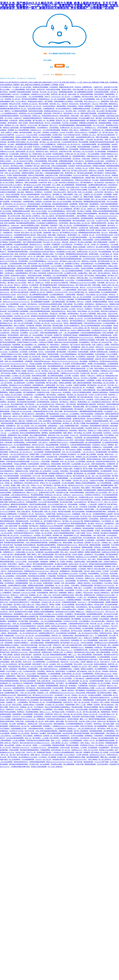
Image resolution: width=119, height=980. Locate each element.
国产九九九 (54, 125)
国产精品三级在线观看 (85, 173)
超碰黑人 (22, 564)
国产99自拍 (4, 454)
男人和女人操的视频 (40, 159)
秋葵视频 (12, 92)
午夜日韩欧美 (72, 352)
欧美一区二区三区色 (68, 461)
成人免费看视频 (69, 764)
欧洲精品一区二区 (36, 595)
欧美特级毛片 (90, 304)
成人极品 (111, 223)
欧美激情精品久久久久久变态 (97, 690)
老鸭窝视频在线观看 (16, 380)
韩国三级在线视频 (33, 459)
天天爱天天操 (62, 757)
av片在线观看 (39, 452)
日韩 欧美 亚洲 (8, 545)
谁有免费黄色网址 (54, 516)
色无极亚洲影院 (58, 154)
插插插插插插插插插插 (11, 616)
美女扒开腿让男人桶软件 (9, 421)
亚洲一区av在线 (105, 659)
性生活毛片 (96, 616)
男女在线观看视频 (105, 252)
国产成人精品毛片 (105, 273)
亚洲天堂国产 (13, 564)
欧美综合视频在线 (30, 545)
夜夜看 (81, 554)
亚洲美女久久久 (36, 130)
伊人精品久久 (10, 697)
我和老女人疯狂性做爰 (11, 128)
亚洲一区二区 (73, 507)
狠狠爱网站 (7, 414)
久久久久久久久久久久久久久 (52, 657)
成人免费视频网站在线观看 (84, 92)
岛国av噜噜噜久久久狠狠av (64, 101)
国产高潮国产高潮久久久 (53, 521)
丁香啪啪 (76, 669)
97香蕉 (98, 531)
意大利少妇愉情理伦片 (64, 108)
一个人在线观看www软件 (9, 113)
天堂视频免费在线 (22, 581)
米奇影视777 (65, 445)
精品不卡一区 (114, 516)
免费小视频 (52, 235)
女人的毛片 (24, 628)
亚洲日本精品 (94, 228)
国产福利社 (73, 626)
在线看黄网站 (17, 714)
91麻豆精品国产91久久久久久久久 (24, 318)
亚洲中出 (25, 285)
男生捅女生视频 (111, 111)
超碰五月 (42, 466)
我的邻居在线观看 (7, 423)
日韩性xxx (67, 495)
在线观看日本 (8, 232)
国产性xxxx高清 (88, 97)
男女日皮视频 (73, 340)
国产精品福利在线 (7, 209)
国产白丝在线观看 (79, 511)
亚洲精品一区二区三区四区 (42, 578)
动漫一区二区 (87, 514)
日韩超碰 (8, 430)
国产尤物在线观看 (57, 597)
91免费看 (4, 666)
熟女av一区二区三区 (91, 714)
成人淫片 (32, 218)
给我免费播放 (50, 585)
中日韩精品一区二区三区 (23, 578)
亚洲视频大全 (94, 361)
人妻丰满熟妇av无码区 (109, 438)
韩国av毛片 (10, 709)
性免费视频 (74, 204)
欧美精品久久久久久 (64, 514)
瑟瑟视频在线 (76, 347)
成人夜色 (65, 309)
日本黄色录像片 (16, 201)
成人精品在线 (43, 407)
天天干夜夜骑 (60, 254)
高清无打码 (41, 89)
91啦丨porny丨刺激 (11, 473)
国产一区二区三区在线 (99, 199)
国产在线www (44, 125)
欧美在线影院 (98, 655)
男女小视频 (59, 411)
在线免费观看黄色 (22, 273)
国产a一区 (5, 755)
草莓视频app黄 (113, 316)
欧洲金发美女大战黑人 (36, 101)
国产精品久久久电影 (15, 266)
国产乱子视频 (88, 469)
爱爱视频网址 (51, 418)
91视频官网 (56, 244)
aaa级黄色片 (29, 271)
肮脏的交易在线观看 (20, 175)
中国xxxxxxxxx (56, 392)
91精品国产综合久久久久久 (59, 442)
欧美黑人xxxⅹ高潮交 (107, 750)
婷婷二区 (31, 283)
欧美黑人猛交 (70, 709)
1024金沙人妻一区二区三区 (51, 602)
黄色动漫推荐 (99, 94)
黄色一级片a (26, 488)
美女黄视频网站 (94, 573)
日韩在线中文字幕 (20, 256)
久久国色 (114, 89)
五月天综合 (105, 573)
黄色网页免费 (72, 359)
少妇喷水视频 (53, 538)
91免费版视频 (100, 268)
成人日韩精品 (78, 163)
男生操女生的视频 (72, 745)
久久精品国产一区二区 (100, 108)
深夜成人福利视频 (25, 120)
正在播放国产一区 (95, 132)
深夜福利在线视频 (59, 745)
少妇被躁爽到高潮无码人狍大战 (25, 235)
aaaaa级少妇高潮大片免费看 (76, 459)
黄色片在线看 (53, 573)
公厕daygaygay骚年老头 (109, 228)
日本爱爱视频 (10, 271)
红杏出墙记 (76, 488)
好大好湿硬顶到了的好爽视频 (18, 311)
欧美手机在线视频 (87, 414)
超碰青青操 (105, 101)
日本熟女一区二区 (82, 168)
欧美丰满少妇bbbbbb (84, 166)
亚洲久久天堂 (14, 707)
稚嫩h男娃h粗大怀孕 (67, 87)
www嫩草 (43, 733)
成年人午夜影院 (20, 325)
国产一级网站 (42, 409)
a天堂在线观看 (103, 128)
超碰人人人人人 (32, 492)
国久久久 (56, 232)
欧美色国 (33, 156)
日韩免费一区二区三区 (37, 292)
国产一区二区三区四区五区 (107, 187)
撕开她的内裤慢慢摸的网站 (52, 170)
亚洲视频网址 (13, 621)
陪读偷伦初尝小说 (65, 387)
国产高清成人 (48, 485)
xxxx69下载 (5, 554)
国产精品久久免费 (45, 645)
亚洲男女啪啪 (94, 254)
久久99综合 (43, 757)
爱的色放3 (35, 733)
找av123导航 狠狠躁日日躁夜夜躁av (58, 707)
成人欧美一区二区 (17, 674)
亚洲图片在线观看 (99, 166)
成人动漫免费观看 (104, 144)
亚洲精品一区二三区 (12, 125)
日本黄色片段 (114, 206)
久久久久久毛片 (53, 261)
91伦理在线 (99, 528)
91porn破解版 (100, 554)
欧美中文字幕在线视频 (36, 175)
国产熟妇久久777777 (95, 502)
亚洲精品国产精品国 (71, 335)
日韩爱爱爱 (29, 361)
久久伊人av (65, 414)
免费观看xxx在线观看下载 (88, 123)
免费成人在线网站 (16, 392)
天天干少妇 (91, 221)
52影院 (89, 526)
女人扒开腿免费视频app (57, 211)
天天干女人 (13, 528)
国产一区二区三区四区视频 (23, 323)
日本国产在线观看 (65, 247)
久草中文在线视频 (87, 643)
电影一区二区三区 (66, 225)
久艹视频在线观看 (102, 635)
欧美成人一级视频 (34, 640)
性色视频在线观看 (90, 490)
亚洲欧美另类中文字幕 (59, 337)
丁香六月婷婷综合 (102, 356)
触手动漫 (110, 249)
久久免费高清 (81, 356)
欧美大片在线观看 (78, 428)
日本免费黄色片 (43, 128)
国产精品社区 (33, 304)
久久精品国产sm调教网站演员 (47, 223)
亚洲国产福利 (39, 187)
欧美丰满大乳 (45, 509)
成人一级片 (92, 559)
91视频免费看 (33, 669)
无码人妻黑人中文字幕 (91, 306)
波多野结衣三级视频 (61, 139)
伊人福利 (11, 144)
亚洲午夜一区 (59, 263)
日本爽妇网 (61, 199)
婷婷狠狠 (39, 325)
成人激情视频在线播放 (32, 309)
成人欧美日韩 (99, 182)
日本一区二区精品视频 (39, 426)
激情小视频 (60, 721)
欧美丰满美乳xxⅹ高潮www (62, 328)
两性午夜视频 (97, 488)
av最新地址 (62, 395)
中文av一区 (45, 390)
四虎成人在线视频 (21, 218)
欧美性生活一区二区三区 (44, 490)
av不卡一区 (31, 256)
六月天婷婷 (112, 690)
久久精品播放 (90, 540)
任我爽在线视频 (71, 416)
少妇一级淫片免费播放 (40, 213)
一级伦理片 (98, 576)
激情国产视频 (90, 178)
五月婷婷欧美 (10, 583)
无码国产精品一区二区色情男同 (40, 471)
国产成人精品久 (96, 366)
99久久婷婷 (78, 664)
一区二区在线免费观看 (36, 97)
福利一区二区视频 (101, 97)
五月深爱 (68, 376)
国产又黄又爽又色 (16, 187)
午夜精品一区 (94, 206)
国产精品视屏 (5, 230)
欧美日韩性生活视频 (53, 89)
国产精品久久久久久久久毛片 (90, 256)
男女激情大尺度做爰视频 (66, 500)
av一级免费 (54, 247)
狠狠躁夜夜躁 (63, 538)
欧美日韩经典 (65, 116)
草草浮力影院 (71, 211)
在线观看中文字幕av (72, 263)
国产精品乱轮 (112, 721)
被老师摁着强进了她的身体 (87, 404)
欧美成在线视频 (88, 528)
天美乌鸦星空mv (82, 607)
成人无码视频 (11, 540)
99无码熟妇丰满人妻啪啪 (37, 576)
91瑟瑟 (92, 168)
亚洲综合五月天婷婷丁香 (110, 552)
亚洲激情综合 (110, 523)
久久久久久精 (33, 125)
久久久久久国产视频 (102, 762)
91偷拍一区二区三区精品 (42, 287)
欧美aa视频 (114, 232)
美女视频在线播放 (17, 347)
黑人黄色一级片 (71, 111)
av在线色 (104, 306)
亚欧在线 (65, 242)
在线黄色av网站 (80, 562)
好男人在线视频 (10, 223)
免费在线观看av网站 (105, 290)
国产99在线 (78, 762)
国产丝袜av (56, 271)
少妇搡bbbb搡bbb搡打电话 (98, 185)
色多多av (78, 87)
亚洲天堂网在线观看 (63, 447)
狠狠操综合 (30, 192)
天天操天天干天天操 (102, 280)
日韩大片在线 (113, 314)
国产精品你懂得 (62, 519)
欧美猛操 (98, 500)
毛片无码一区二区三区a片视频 (52, 755)
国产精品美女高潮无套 (14, 619)
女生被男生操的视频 (53, 278)
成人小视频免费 (24, 190)
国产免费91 (103, 120)
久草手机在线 (33, 600)
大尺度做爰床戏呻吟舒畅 (18, 263)
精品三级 (79, 752)
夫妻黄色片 (65, 345)
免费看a (90, 705)
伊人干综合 (9, 118)
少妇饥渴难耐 (101, 540)
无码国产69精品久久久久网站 (69, 268)
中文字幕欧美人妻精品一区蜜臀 (101, 590)
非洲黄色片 (39, 192)
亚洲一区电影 (23, 123)
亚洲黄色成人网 (23, 540)
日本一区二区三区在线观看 (72, 452)
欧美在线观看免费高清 (79, 523)
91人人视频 (56, 185)
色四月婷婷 (48, 113)
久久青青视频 (17, 378)
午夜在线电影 (11, 399)
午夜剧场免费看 (58, 578)
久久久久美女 (70, 280)
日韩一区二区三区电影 (13, 173)
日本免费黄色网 (20, 519)
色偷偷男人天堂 (32, 421)
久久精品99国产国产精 (70, 142)
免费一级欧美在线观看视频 (93, 163)
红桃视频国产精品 (66, 669)
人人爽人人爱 (52, 340)
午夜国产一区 (78, 197)
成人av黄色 (101, 111)
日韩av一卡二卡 (37, 485)
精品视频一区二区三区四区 (23, 249)
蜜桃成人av (80, 612)
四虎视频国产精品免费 (76, 540)
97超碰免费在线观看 (64, 297)
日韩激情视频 (80, 526)
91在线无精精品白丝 (24, 240)
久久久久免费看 (57, 266)
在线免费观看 (30, 490)
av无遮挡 (76, 376)
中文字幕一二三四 (82, 590)
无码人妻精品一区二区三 (60, 743)
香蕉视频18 (23, 669)
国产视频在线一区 (58, 449)
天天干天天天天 (23, 294)
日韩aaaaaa (46, 306)
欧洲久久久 (97, 428)
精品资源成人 (55, 345)
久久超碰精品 (75, 414)
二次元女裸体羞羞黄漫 (15, 228)
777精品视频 (51, 576)
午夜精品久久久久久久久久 (95, 612)
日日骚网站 (24, 333)
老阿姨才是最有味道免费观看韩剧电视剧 (68, 259)
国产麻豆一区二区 (80, 209)
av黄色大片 (18, 118)
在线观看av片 (114, 352)
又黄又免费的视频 (90, 645)
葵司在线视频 (73, 504)
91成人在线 (97, 449)
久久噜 (79, 755)
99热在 (111, 302)
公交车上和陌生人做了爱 (81, 328)
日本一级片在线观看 (89, 550)
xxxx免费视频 (80, 230)
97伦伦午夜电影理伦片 (28, 626)
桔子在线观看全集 (90, 538)
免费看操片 (18, 597)
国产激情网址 (71, 302)
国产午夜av (33, 273)
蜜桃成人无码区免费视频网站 (87, 213)
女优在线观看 (56, 123)
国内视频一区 (58, 194)
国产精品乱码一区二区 (37, 702)
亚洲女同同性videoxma (50, 116)
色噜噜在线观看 (73, 99)
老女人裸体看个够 (112, 340)
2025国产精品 (8, 321)
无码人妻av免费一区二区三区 (83, 89)
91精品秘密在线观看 (24, 92)
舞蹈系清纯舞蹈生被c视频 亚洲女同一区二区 (31, 423)
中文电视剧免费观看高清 (85, 280)
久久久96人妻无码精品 (57, 213)
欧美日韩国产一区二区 (40, 664)
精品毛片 (55, 256)
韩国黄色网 (72, 397)
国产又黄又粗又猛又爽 (102, 89)
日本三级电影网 (60, 237)
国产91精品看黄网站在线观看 (105, 409)
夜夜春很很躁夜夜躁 (107, 180)
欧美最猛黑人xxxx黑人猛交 (95, 161)
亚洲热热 (39, 201)
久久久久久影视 (21, 97)
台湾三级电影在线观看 (32, 609)
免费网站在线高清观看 (36, 585)
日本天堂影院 (54, 738)
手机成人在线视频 (99, 116)
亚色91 (48, 256)
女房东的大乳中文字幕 (55, 273)
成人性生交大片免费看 (109, 609)
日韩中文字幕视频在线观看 (82, 392)
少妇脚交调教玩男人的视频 (17, 585)
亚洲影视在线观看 (67, 409)
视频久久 (42, 438)
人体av (59, 321)
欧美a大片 (73, 242)
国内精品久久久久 (36, 244)
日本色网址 (14, 607)
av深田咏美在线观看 (64, 418)
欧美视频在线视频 (35, 254)
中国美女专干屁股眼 (46, 342)
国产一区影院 (93, 666)
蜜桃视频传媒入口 (64, 488)
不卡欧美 (23, 197)
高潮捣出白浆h (47, 652)
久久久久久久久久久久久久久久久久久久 (14, 364)
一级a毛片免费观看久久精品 (30, 225)
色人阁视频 (51, 120)
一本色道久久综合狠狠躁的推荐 (64, 752)
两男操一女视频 (21, 371)
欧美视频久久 (22, 724)
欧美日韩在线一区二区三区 (48, 299)
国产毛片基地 (89, 275)
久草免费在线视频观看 (86, 359)
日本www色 (104, 206)
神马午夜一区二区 (97, 624)
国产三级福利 (8, 249)
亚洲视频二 (69, 438)
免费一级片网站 (16, 662)
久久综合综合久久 (13, 206)
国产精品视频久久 (58, 147)
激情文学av (83, 430)
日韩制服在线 (48, 590)
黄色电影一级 (58, 535)
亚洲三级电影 (68, 304)
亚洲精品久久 (97, 447)
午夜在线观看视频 (41, 161)
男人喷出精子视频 (66, 502)
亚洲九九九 (4, 380)
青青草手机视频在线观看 (38, 504)
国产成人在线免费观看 (34, 590)
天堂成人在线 (17, 387)
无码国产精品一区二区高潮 (14, 147)
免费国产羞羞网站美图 (93, 552)
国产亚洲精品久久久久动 (68, 232)
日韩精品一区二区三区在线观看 (87, 457)
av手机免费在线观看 (17, 490)
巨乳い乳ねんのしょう (92, 101)
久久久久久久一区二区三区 (61, 97)
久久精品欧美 (34, 285)
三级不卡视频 (81, 533)
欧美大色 (7, 330)
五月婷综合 (77, 159)
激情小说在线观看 (109, 459)
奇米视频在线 (62, 576)
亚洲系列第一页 (71, 173)
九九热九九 (55, 640)
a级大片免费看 (16, 550)
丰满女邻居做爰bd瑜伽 (59, 507)
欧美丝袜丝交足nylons (67, 285)
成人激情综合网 (20, 383)
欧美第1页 (55, 402)
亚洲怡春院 (112, 511)
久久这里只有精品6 (27, 247)
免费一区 (108, 139)
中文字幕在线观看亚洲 (62, 550)
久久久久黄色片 (21, 101)
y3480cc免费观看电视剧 (103, 240)
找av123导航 (81, 693)
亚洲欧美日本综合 (106, 633)
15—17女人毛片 (99, 125)
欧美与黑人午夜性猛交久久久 (69, 182)
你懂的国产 (28, 469)
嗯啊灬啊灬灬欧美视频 (108, 757)
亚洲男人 (112, 726)
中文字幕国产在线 (46, 430)
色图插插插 (55, 461)
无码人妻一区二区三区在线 (73, 714)
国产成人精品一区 (39, 120)
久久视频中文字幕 (70, 273)
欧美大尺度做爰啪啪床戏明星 (30, 433)
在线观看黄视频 (44, 497)
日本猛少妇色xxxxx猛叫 (9, 190)
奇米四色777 (9, 340)
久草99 (112, 221)
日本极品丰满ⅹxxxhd (86, 497)
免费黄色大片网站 (11, 149)
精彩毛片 (23, 125)
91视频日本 (78, 469)
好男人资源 (9, 156)
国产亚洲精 (49, 101)
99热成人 (92, 216)
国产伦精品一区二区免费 (83, 433)
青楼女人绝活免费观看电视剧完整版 (105, 211)
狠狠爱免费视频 (33, 206)
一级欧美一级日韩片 (84, 583)
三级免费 (112, 242)
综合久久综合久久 (81, 132)
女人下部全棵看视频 (22, 130)
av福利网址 (86, 366)
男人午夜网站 (79, 304)
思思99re (7, 299)
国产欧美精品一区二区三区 (62, 421)
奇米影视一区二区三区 (13, 99)
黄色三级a (79, 595)
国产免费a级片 (92, 120)
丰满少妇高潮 (39, 714)
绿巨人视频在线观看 (100, 242)
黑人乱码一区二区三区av (49, 92)
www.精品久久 (110, 182)
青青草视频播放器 (33, 676)
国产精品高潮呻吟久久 (78, 321)
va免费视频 (37, 347)
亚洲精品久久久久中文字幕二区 (67, 249)
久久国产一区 (82, 597)
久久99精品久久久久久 (64, 197)
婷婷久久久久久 (51, 488)
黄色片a (8, 378)
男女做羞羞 (84, 361)
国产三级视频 (67, 480)
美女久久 (77, 378)
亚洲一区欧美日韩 (21, 254)
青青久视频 (104, 104)
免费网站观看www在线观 (82, 108)
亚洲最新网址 (108, 309)
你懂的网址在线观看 (112, 130)
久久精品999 (47, 201)
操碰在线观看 (33, 280)
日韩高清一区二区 (88, 235)
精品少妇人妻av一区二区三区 (80, 223)
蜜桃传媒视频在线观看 (78, 120)
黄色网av (65, 130)
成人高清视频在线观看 (64, 163)
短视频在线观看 (37, 726)
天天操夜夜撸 (93, 748)
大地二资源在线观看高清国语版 (36, 380)
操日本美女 (111, 225)
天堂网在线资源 (38, 624)
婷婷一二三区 (56, 740)
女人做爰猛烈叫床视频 (110, 442)
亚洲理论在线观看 (28, 588)
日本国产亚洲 (57, 135)
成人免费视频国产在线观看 (40, 302)
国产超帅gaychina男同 (104, 178)
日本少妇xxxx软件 (60, 192)
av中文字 (16, 94)
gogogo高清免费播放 (43, 635)
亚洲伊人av (37, 116)
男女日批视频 (44, 104)
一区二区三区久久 (89, 452)
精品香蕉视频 (40, 383)
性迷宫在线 (88, 266)
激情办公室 (55, 571)
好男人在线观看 (108, 333)
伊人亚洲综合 (5, 504)
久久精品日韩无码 (30, 671)
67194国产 (70, 132)
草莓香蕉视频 (70, 705)
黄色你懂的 (45, 225)
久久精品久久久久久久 (22, 500)
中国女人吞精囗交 (104, 430)
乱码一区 (99, 99)
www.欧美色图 (45, 137)
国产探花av (4, 92)
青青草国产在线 (51, 428)
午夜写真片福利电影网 (30, 516)
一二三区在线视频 (45, 745)
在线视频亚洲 (69, 526)
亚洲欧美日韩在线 (101, 337)
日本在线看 (42, 340)
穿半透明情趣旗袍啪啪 (67, 125)
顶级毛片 (73, 402)
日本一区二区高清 (48, 216)
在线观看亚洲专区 (19, 688)
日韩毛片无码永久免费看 (79, 190)
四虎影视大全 (50, 249)
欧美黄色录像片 (73, 314)
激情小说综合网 (54, 409)
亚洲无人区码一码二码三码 (37, 230)
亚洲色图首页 (37, 709)
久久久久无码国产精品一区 (78, 292)
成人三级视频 (91, 454)
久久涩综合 (54, 190)
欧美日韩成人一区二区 (72, 113)
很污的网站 (12, 142)
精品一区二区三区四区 (39, 211)
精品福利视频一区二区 (72, 535)
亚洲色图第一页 (43, 345)
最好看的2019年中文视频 (46, 318)
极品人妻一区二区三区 (13, 657)
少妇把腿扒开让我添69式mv (101, 402)
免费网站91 (38, 736)
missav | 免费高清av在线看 (81, 330)
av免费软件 (96, 147)
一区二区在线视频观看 (87, 99)
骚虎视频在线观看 (113, 166)
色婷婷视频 (30, 278)
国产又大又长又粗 (75, 390)
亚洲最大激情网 (53, 373)
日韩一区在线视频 (60, 697)
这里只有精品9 (80, 440)
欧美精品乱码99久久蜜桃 (35, 428)
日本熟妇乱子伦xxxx (87, 745)
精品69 (23, 314)
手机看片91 (54, 314)
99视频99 (87, 752)
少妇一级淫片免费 (11, 526)
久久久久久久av (57, 323)
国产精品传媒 (47, 204)
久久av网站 (66, 547)
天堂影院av (96, 445)
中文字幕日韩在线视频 (11, 476)
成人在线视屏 (28, 187)
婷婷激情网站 (110, 94)
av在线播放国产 (104, 748)
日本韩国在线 (111, 161)
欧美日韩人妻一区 (79, 387)
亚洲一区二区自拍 (68, 230)
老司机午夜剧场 (73, 719)
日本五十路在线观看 (13, 194)
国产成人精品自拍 (108, 705)
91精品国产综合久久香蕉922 (29, 178)
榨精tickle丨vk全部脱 (97, 170)
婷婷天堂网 (47, 325)
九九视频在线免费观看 (20, 111)
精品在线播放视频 (84, 147)
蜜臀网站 (45, 433)
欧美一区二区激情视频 (20, 430)
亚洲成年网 (38, 655)
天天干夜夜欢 (6, 318)
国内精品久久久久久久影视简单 (69, 218)
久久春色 (23, 304)
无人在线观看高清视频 (109, 292)
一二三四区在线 (13, 433)
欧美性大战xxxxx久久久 (60, 626)
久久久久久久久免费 (94, 287)
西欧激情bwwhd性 (93, 440)
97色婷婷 (72, 166)
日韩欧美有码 (54, 347)
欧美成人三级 (58, 652)
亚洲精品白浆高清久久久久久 (54, 111)
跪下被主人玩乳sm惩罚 (80, 170)
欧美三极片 (40, 173)
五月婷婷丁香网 (69, 137)
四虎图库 (98, 197)
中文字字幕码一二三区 (100, 416)
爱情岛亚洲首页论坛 (59, 311)
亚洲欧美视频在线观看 (50, 221)
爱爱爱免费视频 (63, 478)
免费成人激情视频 (65, 383)
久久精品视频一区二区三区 (81, 464)
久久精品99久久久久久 (100, 330)
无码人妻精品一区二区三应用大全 (100, 759)
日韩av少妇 (47, 566)
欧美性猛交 (101, 404)
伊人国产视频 (23, 621)
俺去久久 (17, 285)
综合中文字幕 (30, 731)
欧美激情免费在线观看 (41, 416)
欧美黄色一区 (68, 423)
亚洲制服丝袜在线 (78, 178)
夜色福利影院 (34, 581)
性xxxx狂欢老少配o (98, 621)
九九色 (114, 662)
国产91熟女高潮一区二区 (107, 261)
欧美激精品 (47, 275)
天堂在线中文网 (52, 457)
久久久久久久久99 (61, 292)
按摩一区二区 (110, 631)
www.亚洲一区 (38, 469)
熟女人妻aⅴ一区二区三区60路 (32, 232)
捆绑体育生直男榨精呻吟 (106, 490)
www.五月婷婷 (11, 259)
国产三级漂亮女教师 (43, 607)
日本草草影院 (64, 223)
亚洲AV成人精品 (83, 278)
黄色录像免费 (99, 566)
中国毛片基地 (59, 557)
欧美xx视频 (46, 461)
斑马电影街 (12, 402)
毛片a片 (48, 123)
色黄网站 (14, 299)
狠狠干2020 (109, 454)
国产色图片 (60, 683)
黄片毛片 (6, 166)
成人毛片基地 (108, 99)
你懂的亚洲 (41, 719)
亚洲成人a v (12, 306)
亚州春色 (105, 671)
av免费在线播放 (19, 442)
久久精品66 (21, 459)
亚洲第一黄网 (16, 485)
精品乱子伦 (111, 540)
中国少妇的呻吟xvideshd (93, 323)
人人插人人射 (104, 373)
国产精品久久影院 (17, 166)
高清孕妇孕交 (76, 550)
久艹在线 (102, 190)
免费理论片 (20, 182)
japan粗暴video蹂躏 (52, 552)
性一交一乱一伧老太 (63, 585)
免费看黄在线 (87, 87)
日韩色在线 (15, 333)
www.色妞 (21, 192)
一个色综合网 (92, 504)
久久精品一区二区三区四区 (22, 87)
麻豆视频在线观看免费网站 (40, 190)
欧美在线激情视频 (87, 94)
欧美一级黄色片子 (25, 416)
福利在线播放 (93, 466)
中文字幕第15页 (67, 244)
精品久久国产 (10, 590)
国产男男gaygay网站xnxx (53, 364)
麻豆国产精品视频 (65, 511)
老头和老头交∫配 (64, 228)
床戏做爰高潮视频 (105, 123)
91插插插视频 (19, 237)
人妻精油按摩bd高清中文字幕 (43, 411)
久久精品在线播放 (45, 135)
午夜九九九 (91, 376)
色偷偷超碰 (44, 562)
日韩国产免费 (51, 514)
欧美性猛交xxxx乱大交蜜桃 (65, 612)
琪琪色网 (106, 576)
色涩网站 (42, 686)
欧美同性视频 (27, 566)
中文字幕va (108, 583)
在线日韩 (98, 359)
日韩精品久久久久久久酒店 (41, 94)
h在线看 (57, 583)
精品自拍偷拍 (8, 690)
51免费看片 (29, 166)
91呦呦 (99, 380)
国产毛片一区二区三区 (34, 106)
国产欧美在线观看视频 (47, 321)
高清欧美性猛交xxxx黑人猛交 (88, 659)
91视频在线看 (9, 635)
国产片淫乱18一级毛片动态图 (81, 345)
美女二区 (28, 738)
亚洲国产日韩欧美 (25, 159)
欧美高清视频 (41, 523)
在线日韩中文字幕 (66, 151)
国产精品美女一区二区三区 (97, 385)
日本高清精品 (54, 128)
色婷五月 (8, 314)
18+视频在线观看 (7, 519)
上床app (113, 137)
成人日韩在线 (79, 542)
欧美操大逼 (91, 461)
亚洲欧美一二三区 (33, 399)
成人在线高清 (76, 547)
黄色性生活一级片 (42, 151)
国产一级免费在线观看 (18, 554)
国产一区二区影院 (23, 426)
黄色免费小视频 (79, 407)
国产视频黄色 (81, 690)
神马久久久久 (36, 163)
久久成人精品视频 (106, 328)
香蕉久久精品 (42, 235)
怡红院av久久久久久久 (105, 473)
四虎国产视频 (35, 454)
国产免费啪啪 (76, 619)
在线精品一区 (64, 190)
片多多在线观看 (31, 368)
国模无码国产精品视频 (89, 113)
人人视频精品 (76, 97)
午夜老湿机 (9, 442)
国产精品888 (79, 409)
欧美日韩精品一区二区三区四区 (104, 383)
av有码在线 (48, 209)
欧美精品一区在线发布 (51, 132)
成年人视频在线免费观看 (106, 390)
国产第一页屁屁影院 (10, 669)
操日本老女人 (109, 192)
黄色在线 (22, 106)
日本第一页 (95, 244)
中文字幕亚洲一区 (36, 521)
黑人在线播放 (23, 526)
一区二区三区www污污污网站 (23, 161)
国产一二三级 (114, 421)
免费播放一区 (54, 562)
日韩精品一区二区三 (89, 135)
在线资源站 (43, 516)
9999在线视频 (110, 469)
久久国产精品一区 (106, 254)
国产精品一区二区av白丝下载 (50, 142)
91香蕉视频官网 (43, 593)
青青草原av (98, 724)
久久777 (23, 206)
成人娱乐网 (23, 507)
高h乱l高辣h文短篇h (35, 108)
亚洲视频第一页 (98, 631)
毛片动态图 (49, 335)
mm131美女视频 (82, 709)
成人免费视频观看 (68, 185)
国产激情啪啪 (113, 452)
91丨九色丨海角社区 (55, 767)
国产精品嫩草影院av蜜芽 (49, 285)
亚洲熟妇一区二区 (27, 707)
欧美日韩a (52, 435)
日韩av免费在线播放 (77, 492)
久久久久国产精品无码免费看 (77, 237)
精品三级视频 (99, 469)
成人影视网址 (39, 717)
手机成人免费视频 (87, 268)
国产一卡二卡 (108, 526)
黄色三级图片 (86, 488)
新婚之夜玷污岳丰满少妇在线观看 (60, 159)
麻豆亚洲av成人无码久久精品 (85, 652)
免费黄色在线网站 (28, 173)
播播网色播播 (53, 387)
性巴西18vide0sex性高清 (109, 361)
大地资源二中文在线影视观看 (56, 359)
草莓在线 (45, 356)
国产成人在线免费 (95, 607)
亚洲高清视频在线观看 (37, 762)
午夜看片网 (49, 714)
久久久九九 (7, 688)
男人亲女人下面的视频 (66, 299)
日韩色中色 (95, 159)
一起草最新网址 (40, 395)
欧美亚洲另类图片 (16, 242)
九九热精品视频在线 (57, 294)
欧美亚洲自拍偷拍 (34, 204)
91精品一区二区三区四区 (79, 206)
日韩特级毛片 (104, 244)
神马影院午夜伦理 (59, 759)
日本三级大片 (79, 161)
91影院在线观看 (34, 464)
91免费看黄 (78, 266)
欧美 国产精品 (112, 504)
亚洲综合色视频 (94, 292)
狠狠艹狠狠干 (68, 433)
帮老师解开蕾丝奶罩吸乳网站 (18, 252)
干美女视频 (86, 600)
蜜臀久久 (35, 678)
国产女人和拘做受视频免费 (30, 194)
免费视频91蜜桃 (76, 240)
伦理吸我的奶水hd (19, 492)
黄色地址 (74, 228)
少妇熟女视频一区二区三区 (25, 552)
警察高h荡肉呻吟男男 (99, 223)
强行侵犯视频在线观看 (19, 409)
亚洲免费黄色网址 (79, 156)
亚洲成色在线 (65, 347)
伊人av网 (112, 635)
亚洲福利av (17, 414)
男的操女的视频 (53, 354)
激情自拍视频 (31, 209)
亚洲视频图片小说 (55, 542)
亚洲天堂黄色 (60, 671)
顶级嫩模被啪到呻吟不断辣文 (89, 335)
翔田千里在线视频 (102, 137)
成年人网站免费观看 (103, 652)
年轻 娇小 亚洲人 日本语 (36, 197)
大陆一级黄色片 (86, 116)
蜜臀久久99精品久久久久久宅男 (62, 440)
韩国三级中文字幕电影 (107, 557)
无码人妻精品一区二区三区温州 (30, 170)
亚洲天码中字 (68, 702)
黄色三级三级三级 (99, 299)
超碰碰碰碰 (21, 399)
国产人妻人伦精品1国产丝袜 (72, 645)
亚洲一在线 (26, 657)
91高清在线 (35, 547)
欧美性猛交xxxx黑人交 (64, 476)
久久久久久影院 (31, 674)
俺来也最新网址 (59, 724)
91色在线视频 (5, 221)
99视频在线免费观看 (100, 302)
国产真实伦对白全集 (105, 507)
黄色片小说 (20, 697)
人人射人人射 (101, 688)
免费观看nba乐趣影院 (28, 478)
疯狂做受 (99, 118)
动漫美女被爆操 (101, 275)
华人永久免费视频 (68, 604)
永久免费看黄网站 (39, 662)
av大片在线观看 (27, 717)
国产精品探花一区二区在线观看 (85, 473)
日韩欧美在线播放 (105, 581)
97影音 (37, 337)
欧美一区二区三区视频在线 (63, 209)
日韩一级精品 (51, 297)
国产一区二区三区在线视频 (69, 256)
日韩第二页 (50, 197)
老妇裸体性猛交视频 (77, 139)
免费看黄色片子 (86, 130)
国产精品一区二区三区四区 (17, 283)
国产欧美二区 (73, 497)
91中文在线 (99, 497)
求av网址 (74, 447)
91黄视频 (69, 473)
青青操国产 (54, 225)
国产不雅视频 (11, 700)
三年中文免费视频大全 (48, 144)
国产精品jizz (64, 402)
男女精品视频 (31, 366)
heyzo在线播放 (107, 325)
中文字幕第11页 (6, 87)
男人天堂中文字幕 (14, 216)
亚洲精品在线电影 (72, 118)
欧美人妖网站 (50, 721)
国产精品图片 (99, 173)
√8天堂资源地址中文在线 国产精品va (43, 252)
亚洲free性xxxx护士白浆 (70, 287)
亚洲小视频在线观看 (54, 733)
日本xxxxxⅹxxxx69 (52, 156)
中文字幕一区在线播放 (70, 123)
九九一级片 (55, 690)
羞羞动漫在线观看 (13, 390)
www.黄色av (56, 531)
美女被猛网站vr (57, 137)
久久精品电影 (14, 352)
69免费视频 (94, 581)
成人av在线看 (10, 745)
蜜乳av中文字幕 (15, 104)
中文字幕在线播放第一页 (83, 371)
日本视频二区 (37, 378)
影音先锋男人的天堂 (32, 483)
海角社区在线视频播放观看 (36, 297)
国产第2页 (41, 156)
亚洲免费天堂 (106, 149)
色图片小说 (66, 170)
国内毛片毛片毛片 (79, 399)
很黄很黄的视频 (81, 185)
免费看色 (81, 552)
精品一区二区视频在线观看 (10, 168)
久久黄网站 (30, 383)
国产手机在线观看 (48, 476)
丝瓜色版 (110, 156)
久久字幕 (16, 314)
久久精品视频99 (61, 728)
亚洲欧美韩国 (48, 583)
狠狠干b (8, 111)
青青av (43, 483)
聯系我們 (59, 75)
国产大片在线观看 (92, 407)
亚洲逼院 (88, 421)
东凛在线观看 (108, 447)
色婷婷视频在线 (38, 385)
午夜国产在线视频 (84, 199)
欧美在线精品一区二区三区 (20, 221)
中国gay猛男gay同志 (69, 609)
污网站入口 (38, 397)
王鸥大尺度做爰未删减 (59, 166)
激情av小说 (7, 416)
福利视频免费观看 (101, 218)
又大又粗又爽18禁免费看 (52, 130)
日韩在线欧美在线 (87, 263)
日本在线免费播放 (100, 364)
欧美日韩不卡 (58, 113)
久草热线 (89, 609)
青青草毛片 (110, 621)
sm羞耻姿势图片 (66, 407)
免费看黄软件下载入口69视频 (18, 435)
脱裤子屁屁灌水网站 (100, 266)
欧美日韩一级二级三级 (59, 94)
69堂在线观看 (54, 356)
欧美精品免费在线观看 (105, 259)
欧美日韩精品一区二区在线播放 (62, 588)
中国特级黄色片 (106, 159)
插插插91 (4, 170)
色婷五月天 (54, 151)
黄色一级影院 (49, 666)
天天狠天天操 (85, 373)
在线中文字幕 (45, 166)
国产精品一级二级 (61, 485)
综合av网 (73, 552)
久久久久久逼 (88, 664)
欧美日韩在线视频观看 (101, 516)
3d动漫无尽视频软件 (21, 643)
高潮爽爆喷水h (65, 571)
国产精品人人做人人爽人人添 (70, 261)
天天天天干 (39, 247)
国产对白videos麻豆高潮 (106, 135)
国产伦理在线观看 (79, 221)
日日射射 (97, 705)
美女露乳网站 (23, 261)
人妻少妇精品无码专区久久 (20, 495)
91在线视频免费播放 (57, 416)
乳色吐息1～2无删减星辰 (42, 147)
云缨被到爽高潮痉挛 (41, 149)
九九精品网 (82, 569)
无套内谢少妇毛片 (45, 328)
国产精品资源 (78, 201)
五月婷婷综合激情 (89, 259)
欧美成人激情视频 (10, 287)
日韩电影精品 (68, 266)
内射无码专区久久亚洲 (8, 294)
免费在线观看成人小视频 (9, 356)
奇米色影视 (42, 273)
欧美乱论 (112, 294)
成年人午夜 (13, 106)
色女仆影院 (15, 330)
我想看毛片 (32, 409)
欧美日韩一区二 (55, 104)
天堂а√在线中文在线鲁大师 (46, 478)
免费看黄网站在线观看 (69, 569)
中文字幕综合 (39, 707)
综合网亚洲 (100, 349)
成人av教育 (28, 147)
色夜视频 (81, 609)
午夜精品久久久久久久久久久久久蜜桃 (83, 283)
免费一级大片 (13, 170)
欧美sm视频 (47, 185)
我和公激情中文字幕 (68, 356)
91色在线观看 (51, 466)
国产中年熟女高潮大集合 (84, 500)
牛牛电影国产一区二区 (82, 244)
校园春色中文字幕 (22, 471)
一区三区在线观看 (93, 154)
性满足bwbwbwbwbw (15, 571)
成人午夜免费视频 (13, 304)
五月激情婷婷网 (106, 471)
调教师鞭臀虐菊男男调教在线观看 (27, 144)
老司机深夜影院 (13, 335)
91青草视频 (79, 101)
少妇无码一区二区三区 (22, 316)
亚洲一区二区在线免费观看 (14, 361)
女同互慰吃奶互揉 (109, 118)
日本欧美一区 (48, 736)
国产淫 (64, 278)
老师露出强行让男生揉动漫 (108, 597)
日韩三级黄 (27, 378)
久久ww (62, 132)
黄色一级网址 (84, 697)
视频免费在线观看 (46, 168)
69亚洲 (81, 106)
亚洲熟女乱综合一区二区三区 (54, 118)
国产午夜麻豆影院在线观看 (33, 242)
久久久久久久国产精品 (81, 175)
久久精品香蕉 (35, 531)
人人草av (28, 709)
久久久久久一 (36, 461)
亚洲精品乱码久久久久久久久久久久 (81, 337)
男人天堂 (115, 626)
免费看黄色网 (65, 368)
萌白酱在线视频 (80, 614)
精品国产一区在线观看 (43, 271)
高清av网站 (64, 471)
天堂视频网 (108, 194)
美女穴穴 (108, 681)
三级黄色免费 (106, 147)
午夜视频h (83, 504)
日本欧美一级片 (110, 624)
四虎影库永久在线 (48, 163)
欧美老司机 (98, 309)
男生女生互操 (88, 593)
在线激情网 (47, 232)
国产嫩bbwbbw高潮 (29, 340)
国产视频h (63, 314)
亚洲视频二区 (34, 628)
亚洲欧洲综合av (44, 99)
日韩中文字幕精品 (75, 628)
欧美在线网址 (72, 106)
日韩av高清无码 (24, 678)
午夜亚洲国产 (46, 337)
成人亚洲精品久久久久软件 (68, 573)
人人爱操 (108, 387)
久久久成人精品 (41, 373)
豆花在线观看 (74, 149)
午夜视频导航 (83, 686)
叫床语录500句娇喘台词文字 (106, 461)
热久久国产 (38, 132)
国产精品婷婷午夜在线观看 (65, 216)
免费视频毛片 (89, 106)
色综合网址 (113, 218)
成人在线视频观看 (106, 709)
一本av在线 (89, 139)
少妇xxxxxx (15, 225)
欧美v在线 (95, 328)
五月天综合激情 (103, 764)
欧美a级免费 (42, 538)
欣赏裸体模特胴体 (43, 402)
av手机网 (54, 390)
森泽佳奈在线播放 (26, 132)
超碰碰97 (20, 163)
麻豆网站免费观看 (56, 433)
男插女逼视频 (109, 676)
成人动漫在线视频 (54, 230)
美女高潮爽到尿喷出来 (47, 206)
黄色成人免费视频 (104, 559)
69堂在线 (98, 547)
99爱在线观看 (91, 693)
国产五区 (94, 373)
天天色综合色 (85, 738)
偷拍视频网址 (94, 204)
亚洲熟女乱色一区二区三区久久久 (72, 128)
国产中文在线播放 (60, 700)
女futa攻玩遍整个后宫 (87, 118)
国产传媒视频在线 (30, 392)
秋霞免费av (88, 631)
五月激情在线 (28, 395)
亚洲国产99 (58, 335)
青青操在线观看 (71, 688)
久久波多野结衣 (46, 454)
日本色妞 (17, 232)
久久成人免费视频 (19, 740)
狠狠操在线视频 (86, 535)
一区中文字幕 (99, 192)
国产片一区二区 (111, 278)
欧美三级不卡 (105, 662)
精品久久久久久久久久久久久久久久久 (92, 249)
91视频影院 (77, 514)
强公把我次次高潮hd (105, 693)
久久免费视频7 (48, 709)
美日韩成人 (93, 686)
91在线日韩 (14, 120)
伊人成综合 (71, 278)
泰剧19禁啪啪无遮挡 (7, 521)
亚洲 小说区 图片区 (26, 149)
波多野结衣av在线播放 (87, 340)
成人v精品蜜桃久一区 (25, 287)
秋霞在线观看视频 (13, 197)
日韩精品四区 (99, 414)
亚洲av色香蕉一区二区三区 (25, 151)
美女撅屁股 (90, 387)
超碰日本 (43, 228)
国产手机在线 (30, 404)
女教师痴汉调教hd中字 (57, 473)
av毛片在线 (56, 595)
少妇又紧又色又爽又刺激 (29, 645)
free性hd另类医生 (49, 106)
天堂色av (94, 738)
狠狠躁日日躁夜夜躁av (101, 392)
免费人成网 (40, 256)
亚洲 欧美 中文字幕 (111, 87)
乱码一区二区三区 (95, 671)
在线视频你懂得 (29, 201)
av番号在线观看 (101, 225)
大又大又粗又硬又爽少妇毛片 (43, 237)
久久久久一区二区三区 (44, 759)
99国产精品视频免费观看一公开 (51, 333)
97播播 (83, 423)
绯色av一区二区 (101, 168)
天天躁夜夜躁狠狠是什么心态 (84, 225)
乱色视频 (8, 573)
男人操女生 (95, 702)
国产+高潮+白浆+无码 (84, 285)
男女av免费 (45, 309)
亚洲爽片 (18, 340)
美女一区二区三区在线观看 (62, 201)
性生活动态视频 (23, 259)
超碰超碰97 (21, 297)
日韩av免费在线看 (89, 390)
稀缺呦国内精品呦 (58, 280)
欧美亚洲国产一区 (74, 235)
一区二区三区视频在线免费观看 (99, 237)
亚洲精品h (55, 368)
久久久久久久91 (21, 559)
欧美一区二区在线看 (85, 192)
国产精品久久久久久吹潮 (30, 168)
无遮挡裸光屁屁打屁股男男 (10, 116)
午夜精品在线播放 (85, 447)
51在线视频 (40, 705)
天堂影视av (85, 426)
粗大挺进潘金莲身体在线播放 (86, 657)
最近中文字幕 (72, 192)
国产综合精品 (52, 395)
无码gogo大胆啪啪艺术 (95, 418)
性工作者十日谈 (86, 516)
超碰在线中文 (37, 199)
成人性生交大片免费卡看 (60, 283)
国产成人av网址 (52, 383)
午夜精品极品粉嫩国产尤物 (54, 173)
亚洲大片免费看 (21, 139)
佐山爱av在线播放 (7, 316)
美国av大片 (88, 638)
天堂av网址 (75, 585)
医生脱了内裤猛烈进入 (102, 593)
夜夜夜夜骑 (22, 299)
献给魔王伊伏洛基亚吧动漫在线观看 (102, 142)
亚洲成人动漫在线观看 (23, 137)
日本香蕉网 (79, 438)
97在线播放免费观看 (21, 244)
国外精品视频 (62, 352)
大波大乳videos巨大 (59, 681)
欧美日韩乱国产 (86, 104)
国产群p (76, 423)
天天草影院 (82, 111)
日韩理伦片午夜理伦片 (93, 495)
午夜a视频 (101, 283)
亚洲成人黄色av (34, 290)
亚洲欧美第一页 (66, 156)
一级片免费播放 (81, 216)
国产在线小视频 (42, 218)
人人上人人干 (20, 135)
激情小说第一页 (74, 94)
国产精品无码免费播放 (30, 99)
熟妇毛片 (65, 104)
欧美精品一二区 (27, 397)
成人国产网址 (99, 139)
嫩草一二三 (73, 655)
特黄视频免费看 (13, 478)
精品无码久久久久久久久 (20, 652)
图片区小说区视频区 (107, 707)
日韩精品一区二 (107, 542)
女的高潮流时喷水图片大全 (107, 113)
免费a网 (27, 163)
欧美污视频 (52, 218)
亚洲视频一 (67, 528)
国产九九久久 (111, 283)
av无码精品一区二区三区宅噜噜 (61, 678)
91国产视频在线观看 (86, 566)
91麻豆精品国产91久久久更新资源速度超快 (55, 178)
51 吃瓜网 (66, 364)
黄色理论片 (34, 328)
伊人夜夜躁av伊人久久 (26, 373)
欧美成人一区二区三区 (59, 497)
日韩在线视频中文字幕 (67, 457)
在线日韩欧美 (37, 566)
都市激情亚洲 (104, 213)
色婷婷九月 (27, 199)
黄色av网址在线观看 (21, 156)
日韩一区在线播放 (45, 421)
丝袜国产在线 (39, 249)
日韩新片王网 (25, 457)
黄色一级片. (62, 509)
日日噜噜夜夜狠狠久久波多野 (103, 514)
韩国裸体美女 (19, 483)
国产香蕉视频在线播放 (97, 602)
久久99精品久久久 (31, 321)
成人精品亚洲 (14, 457)
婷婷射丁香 (55, 306)
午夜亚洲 (96, 533)
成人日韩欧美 (47, 535)
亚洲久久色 (76, 531)
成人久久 (95, 104)
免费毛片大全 (90, 578)
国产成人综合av (108, 132)
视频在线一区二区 (93, 662)
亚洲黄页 (19, 469)
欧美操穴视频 (13, 178)
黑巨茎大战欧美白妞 (36, 123)
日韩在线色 (16, 593)
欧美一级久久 (74, 130)
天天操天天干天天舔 (76, 275)
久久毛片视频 (114, 752)
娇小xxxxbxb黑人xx (32, 509)
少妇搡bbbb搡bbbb (39, 650)
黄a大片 (83, 287)
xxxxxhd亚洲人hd (80, 502)
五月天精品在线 (26, 116)
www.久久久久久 (78, 495)
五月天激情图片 (98, 583)
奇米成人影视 (42, 366)
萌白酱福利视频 (102, 452)
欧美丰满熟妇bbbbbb (15, 337)
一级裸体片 (100, 387)
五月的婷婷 (48, 192)
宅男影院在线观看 (87, 585)
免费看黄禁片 (11, 676)
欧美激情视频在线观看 (60, 204)
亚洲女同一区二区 (62, 120)
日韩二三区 (78, 194)
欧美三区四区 (31, 89)
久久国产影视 (32, 299)
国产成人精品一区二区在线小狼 (30, 356)
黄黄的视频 (20, 271)
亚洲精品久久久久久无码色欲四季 (52, 526)
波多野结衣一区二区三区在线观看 (31, 113)
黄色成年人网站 (101, 230)
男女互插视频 (84, 142)
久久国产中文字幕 (102, 221)
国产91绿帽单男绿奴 (55, 423)
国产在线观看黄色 (6, 500)
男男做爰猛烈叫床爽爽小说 (58, 149)
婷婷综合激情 (33, 263)
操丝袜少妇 (56, 287)
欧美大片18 (27, 662)
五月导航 (28, 347)
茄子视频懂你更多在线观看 (93, 478)
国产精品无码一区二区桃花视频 (49, 180)
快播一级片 (78, 588)
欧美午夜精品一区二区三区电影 (27, 142)
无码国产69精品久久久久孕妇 (11, 354)
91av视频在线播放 (38, 569)
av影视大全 (99, 647)
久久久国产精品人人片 (107, 714)
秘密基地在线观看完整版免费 (27, 268)
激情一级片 (93, 273)
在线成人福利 (19, 440)
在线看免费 (106, 547)
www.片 (47, 97)
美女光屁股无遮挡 (17, 404)
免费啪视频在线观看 (66, 92)
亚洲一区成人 (45, 531)
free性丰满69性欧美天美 (15, 368)
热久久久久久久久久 (33, 306)
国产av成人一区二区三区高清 (83, 151)
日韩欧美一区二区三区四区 (93, 194)
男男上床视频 (53, 161)
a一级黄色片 (89, 409)
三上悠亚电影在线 (11, 407)
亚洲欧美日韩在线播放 (41, 87)
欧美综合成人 (62, 235)
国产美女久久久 (63, 316)
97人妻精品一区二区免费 (105, 745)
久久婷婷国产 (88, 588)
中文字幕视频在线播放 (103, 263)
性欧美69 (40, 209)
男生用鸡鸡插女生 (68, 180)
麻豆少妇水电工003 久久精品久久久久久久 (73, 466)
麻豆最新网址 (19, 321)
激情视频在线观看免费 (53, 452)
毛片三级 (46, 655)
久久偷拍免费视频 (104, 657)
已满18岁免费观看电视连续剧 (40, 311)
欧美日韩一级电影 (34, 139)
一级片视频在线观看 (58, 302)
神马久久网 (90, 230)
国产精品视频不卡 (103, 209)
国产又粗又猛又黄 (65, 399)
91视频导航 (39, 552)
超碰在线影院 (81, 380)
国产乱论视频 (71, 213)
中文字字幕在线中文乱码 (72, 135)
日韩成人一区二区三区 (79, 695)
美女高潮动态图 (77, 306)
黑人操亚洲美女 (83, 581)
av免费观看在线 (49, 108)
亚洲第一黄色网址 (67, 562)
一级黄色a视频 (70, 294)
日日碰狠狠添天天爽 (23, 180)
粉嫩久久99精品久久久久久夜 (43, 240)
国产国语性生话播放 (7, 371)
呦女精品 (11, 531)
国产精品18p (111, 190)
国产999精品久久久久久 (22, 213)
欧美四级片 (73, 686)
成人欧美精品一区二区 (107, 407)
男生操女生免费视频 (43, 588)
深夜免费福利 (45, 690)
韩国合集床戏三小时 (24, 695)
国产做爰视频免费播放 (28, 128)
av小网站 (73, 316)
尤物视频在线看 (47, 139)
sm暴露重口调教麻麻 (74, 600)
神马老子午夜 (52, 228)
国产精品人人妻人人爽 (105, 538)
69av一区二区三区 (111, 502)
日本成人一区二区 (20, 640)
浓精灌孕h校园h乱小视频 (77, 757)
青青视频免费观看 (87, 218)
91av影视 (47, 244)
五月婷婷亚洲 (70, 557)
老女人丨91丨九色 (46, 259)
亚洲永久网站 (56, 309)
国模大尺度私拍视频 (75, 490)
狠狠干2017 (54, 593)
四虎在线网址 (41, 414)
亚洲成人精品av (29, 705)
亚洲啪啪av (89, 736)
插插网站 (111, 445)
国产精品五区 (31, 688)
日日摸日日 (4, 612)
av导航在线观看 (32, 442)
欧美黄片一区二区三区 (19, 290)
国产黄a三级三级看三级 (91, 712)
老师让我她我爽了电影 (95, 562)
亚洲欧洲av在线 (106, 335)
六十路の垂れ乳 (79, 678)
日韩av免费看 (14, 750)
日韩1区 (113, 92)
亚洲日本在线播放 (66, 175)
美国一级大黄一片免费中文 (31, 216)
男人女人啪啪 (5, 89)
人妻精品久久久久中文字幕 (70, 373)
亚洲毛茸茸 (115, 345)
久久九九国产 (34, 333)
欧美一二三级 (53, 182)
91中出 (41, 352)
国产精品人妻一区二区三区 (10, 535)
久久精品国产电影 (76, 538)
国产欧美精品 (22, 280)
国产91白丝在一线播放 (9, 373)
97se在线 (27, 266)
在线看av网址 (83, 273)
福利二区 (11, 218)
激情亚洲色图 (89, 762)
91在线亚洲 (54, 87)
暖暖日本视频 (89, 197)
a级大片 (15, 416)
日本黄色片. (106, 626)
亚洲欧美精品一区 (84, 402)
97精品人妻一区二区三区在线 (75, 154)
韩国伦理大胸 (62, 340)
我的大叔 (22, 421)
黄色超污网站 (67, 89)
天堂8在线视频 (50, 352)
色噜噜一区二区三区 (76, 318)
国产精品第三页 (78, 421)
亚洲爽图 (11, 130)
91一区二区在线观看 (59, 99)
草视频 (90, 364)
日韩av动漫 (75, 116)
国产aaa (37, 166)
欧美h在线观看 (88, 240)
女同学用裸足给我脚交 (79, 364)
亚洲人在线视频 (32, 647)
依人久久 (105, 232)
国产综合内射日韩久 (52, 330)
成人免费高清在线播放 (56, 376)
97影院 (9, 175)
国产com (81, 302)
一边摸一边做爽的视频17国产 (69, 426)
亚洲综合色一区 (98, 130)
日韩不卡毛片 (113, 168)
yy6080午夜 (43, 182)
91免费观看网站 (70, 597)
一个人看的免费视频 (18, 89)
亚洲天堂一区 (51, 523)
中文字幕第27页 (107, 256)
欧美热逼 (36, 92)
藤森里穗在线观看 (76, 323)
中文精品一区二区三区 (42, 323)
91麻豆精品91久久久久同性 (96, 156)
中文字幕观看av (74, 349)
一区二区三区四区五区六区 (48, 268)
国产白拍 (56, 454)
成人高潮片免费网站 (103, 247)
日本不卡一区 (31, 752)
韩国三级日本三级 (20, 438)
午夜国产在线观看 (6, 213)
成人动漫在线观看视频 (92, 438)
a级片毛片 (106, 607)
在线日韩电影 (70, 578)
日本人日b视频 (71, 147)
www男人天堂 (36, 221)
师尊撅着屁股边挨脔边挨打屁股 (95, 201)
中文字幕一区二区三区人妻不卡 (27, 466)
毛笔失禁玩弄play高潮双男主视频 (50, 304)
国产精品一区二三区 (49, 371)
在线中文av (21, 647)
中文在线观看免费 (28, 759)
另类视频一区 (11, 702)
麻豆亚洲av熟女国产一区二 (20, 569)
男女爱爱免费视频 (66, 378)
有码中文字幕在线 (87, 726)
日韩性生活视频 (111, 173)
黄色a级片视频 (58, 325)
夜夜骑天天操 (29, 337)
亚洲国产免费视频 (50, 199)
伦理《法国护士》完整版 (10, 132)
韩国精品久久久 (91, 128)
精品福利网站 (62, 106)
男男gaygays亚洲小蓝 (83, 180)
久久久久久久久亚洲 (93, 485)
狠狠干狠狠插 (68, 194)
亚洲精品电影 (100, 628)
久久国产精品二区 (44, 368)
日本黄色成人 (10, 273)
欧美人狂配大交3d (73, 187)
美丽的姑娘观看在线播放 (104, 106)
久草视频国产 (75, 743)
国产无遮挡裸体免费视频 (35, 480)
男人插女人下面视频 (84, 211)
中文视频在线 (25, 94)
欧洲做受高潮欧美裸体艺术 (33, 118)
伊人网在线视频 (100, 151)
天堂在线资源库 (26, 476)
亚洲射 (35, 745)
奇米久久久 (100, 523)
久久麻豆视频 (14, 154)
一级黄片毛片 (98, 87)
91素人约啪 (20, 721)
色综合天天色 (74, 104)
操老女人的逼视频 (79, 247)
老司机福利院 (13, 123)
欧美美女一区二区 (34, 371)
